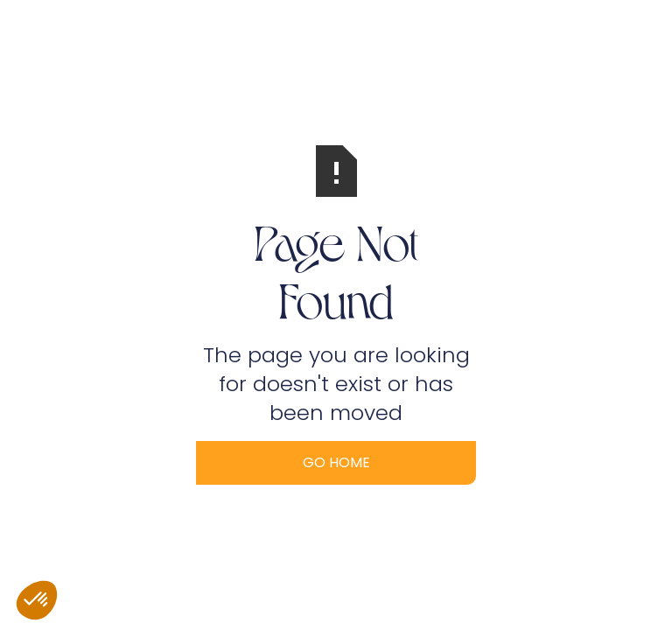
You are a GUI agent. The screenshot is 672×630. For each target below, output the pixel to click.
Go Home (336, 462)
